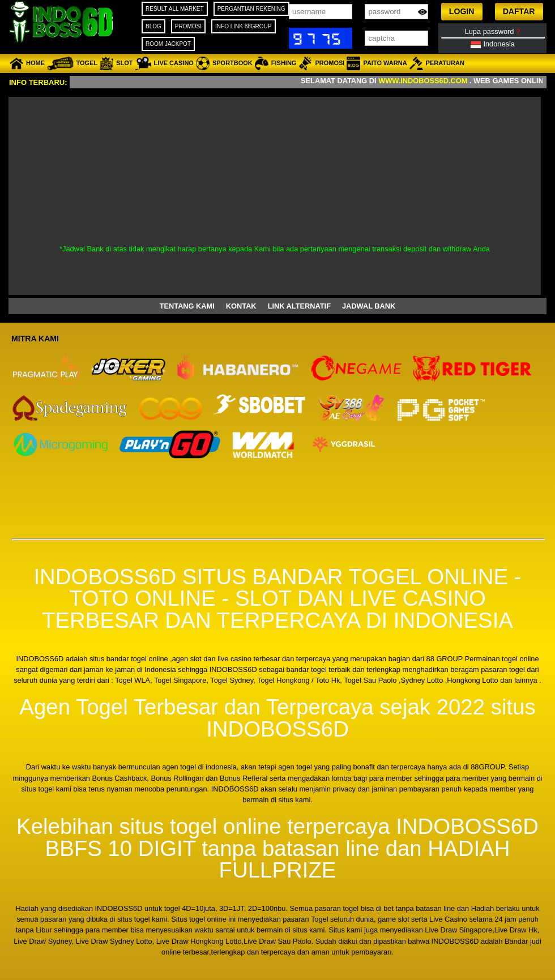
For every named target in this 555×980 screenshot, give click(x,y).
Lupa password (492, 31)
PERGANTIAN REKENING (251, 9)
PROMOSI (188, 26)
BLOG (153, 26)
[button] (462, 12)
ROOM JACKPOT (168, 44)
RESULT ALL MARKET (175, 9)
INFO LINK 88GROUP (243, 26)
